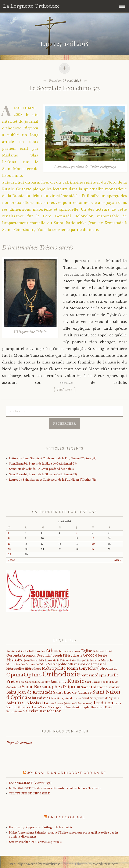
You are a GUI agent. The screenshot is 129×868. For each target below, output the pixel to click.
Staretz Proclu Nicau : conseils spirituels (35, 842)
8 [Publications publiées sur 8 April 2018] (9, 538)
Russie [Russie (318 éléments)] (76, 681)
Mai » (118, 560)
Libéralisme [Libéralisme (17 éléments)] (93, 661)
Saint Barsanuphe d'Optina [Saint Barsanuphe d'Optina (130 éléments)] (51, 687)
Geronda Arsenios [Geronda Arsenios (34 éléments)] (21, 655)
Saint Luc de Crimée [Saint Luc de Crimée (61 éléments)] (72, 692)
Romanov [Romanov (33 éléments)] (59, 682)
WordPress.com (106, 864)
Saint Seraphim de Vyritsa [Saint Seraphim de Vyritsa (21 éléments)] (100, 698)
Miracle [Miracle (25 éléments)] (107, 660)
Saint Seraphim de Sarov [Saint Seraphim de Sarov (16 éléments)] (66, 698)
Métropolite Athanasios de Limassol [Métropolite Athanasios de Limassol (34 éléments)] (77, 664)
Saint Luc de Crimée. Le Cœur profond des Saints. (42, 469)
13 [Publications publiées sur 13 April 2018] (93, 538)
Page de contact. (20, 743)
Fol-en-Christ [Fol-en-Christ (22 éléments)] (103, 651)
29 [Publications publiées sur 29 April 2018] (10, 555)
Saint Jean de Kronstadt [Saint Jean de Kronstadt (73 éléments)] (29, 692)
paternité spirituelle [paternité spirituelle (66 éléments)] (100, 675)
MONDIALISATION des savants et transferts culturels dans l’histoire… (55, 788)
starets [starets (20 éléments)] (50, 703)
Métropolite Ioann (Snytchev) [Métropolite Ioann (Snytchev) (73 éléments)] (71, 668)
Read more (65, 389)
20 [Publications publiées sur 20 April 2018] (93, 544)
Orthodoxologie (67, 817)
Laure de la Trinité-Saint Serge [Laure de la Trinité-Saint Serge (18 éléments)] (65, 661)
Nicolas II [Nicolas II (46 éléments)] (108, 668)
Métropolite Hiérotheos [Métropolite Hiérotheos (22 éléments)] (24, 669)
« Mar (12, 560)
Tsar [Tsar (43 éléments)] (44, 707)
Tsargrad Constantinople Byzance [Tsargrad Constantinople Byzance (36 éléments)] (76, 707)
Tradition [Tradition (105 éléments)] (103, 703)
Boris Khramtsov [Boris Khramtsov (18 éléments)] (70, 651)
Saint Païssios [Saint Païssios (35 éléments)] (39, 698)
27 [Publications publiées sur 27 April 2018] (93, 549)
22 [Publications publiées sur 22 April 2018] (10, 549)
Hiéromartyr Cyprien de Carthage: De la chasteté (41, 827)
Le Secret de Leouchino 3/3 (64, 88)
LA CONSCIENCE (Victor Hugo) (30, 783)
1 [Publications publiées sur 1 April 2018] (9, 533)
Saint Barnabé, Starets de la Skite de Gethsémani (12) (43, 474)
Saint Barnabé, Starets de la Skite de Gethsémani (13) (43, 464)
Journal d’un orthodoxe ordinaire (67, 773)
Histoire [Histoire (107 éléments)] (15, 660)
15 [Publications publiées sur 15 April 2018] (9, 544)
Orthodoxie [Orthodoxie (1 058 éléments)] (61, 674)
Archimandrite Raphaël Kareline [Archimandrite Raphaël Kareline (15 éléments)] (26, 651)
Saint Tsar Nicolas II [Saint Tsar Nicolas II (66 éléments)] (26, 703)
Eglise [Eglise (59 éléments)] (87, 651)
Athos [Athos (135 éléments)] (52, 651)
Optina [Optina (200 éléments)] (15, 675)
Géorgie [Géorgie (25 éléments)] (101, 656)
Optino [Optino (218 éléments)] (33, 675)
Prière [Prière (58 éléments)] (12, 682)
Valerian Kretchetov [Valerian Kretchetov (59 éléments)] (42, 711)
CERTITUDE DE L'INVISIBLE (29, 793)
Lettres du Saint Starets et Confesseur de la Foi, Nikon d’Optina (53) (53, 458)
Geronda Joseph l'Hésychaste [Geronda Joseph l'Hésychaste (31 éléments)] (59, 655)
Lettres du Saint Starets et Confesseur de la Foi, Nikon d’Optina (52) (53, 480)
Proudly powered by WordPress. (35, 864)
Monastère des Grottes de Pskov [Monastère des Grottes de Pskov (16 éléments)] (27, 664)
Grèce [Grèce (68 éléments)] (89, 655)
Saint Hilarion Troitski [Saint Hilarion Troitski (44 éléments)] (101, 687)
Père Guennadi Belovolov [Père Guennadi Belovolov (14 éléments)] (34, 682)
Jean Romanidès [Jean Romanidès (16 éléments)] (34, 661)
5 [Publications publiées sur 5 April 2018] (76, 533)
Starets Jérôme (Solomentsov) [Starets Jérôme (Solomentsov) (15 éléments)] (74, 703)
